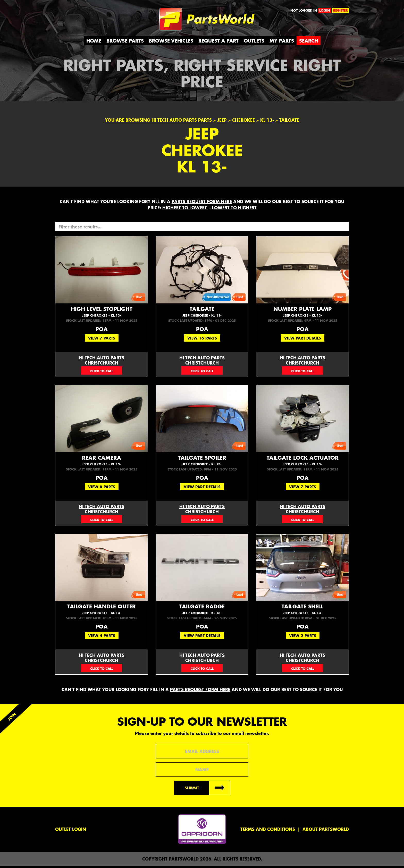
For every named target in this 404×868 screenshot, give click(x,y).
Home (94, 43)
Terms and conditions (268, 831)
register (340, 10)
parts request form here (202, 204)
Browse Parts (125, 43)
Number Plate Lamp (302, 314)
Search (309, 43)
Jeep (222, 122)
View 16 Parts (202, 340)
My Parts (282, 43)
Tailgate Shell (302, 611)
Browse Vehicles (171, 43)
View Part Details (303, 340)
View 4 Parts (102, 638)
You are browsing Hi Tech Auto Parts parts (158, 122)
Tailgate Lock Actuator (302, 463)
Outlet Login (71, 831)
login (325, 10)
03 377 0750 (102, 373)
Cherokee (243, 122)
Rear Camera (102, 463)
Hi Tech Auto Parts (102, 360)
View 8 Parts (102, 489)
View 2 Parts (303, 638)
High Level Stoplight (102, 314)
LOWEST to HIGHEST (234, 210)
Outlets (254, 43)
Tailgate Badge (202, 611)
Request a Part (218, 43)
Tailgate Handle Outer (102, 611)
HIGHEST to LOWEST (185, 210)
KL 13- (267, 122)
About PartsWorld (326, 831)
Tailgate (202, 314)
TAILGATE (289, 122)
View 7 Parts (102, 340)
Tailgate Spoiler (202, 463)
